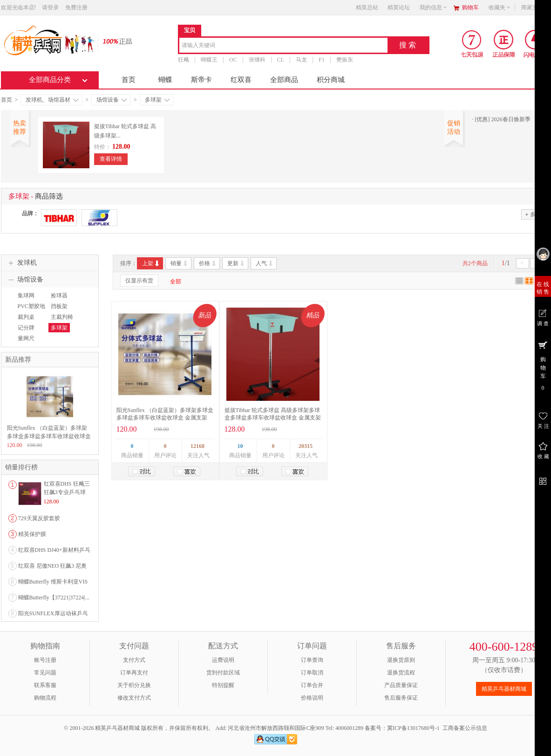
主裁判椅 (62, 317)
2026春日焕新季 (511, 119)
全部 (176, 282)
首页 (129, 80)
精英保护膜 (32, 534)
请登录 (50, 7)
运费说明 (223, 660)
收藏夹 (500, 7)
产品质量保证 (401, 685)
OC (233, 60)
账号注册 (45, 660)
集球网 (26, 296)
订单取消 (312, 673)
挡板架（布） (58, 310)
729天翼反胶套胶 (39, 518)
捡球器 (59, 296)
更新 (236, 263)
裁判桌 (26, 317)
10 (240, 446)
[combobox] (283, 46)
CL (280, 60)
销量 (180, 263)
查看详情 (111, 159)
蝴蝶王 (209, 60)
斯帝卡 (201, 80)
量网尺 (26, 338)
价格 (208, 263)
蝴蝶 (165, 80)
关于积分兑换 (134, 685)
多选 (533, 214)
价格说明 (312, 698)
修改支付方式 (134, 698)
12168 (197, 446)
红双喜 (241, 80)
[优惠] (483, 119)
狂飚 (184, 60)
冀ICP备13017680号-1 (413, 728)
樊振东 (344, 60)
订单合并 (312, 685)
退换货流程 (401, 673)
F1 (322, 60)
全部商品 (284, 80)
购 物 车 (543, 365)
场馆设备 (112, 100)
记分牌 (26, 328)
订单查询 (312, 660)
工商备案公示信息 (465, 728)
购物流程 (45, 698)
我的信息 (434, 7)
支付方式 (134, 660)
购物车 (470, 7)
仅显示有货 (139, 281)
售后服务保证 (401, 698)
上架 (151, 263)
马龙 (301, 60)
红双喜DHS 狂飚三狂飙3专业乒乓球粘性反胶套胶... (67, 492)
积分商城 (331, 80)
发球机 (21, 263)
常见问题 (45, 673)
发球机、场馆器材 (52, 100)
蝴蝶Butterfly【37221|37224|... (54, 598)
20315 (306, 446)
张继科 (257, 60)
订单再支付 (134, 673)
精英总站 (367, 7)
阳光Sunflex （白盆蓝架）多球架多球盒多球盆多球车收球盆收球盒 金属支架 (49, 436)
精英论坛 (399, 7)
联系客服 (45, 685)
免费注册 (76, 7)
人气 (265, 263)
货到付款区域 (223, 673)
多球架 (157, 100)
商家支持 (535, 7)
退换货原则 (401, 660)
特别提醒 (223, 685)
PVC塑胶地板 (30, 310)
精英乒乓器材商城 (504, 689)
